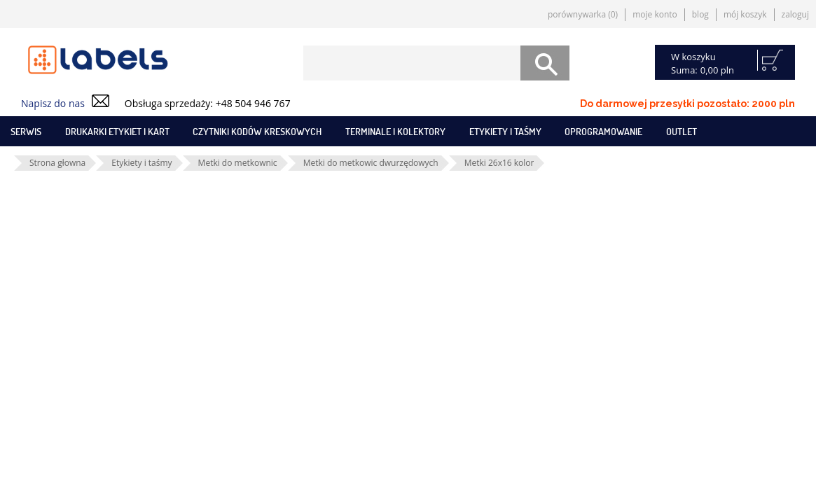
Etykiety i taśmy (505, 131)
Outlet (682, 131)
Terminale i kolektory (395, 131)
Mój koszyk (745, 14)
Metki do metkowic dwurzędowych (371, 163)
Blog (700, 14)
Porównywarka (583, 14)
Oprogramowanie (603, 131)
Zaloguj (795, 14)
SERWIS (26, 131)
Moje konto (655, 14)
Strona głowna (57, 163)
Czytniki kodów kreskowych (257, 131)
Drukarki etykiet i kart (117, 131)
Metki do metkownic (238, 163)
